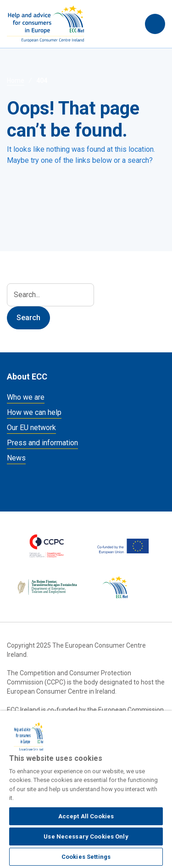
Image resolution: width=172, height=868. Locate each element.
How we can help (34, 412)
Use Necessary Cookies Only (86, 836)
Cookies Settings (86, 857)
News (16, 458)
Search (129, 24)
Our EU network (31, 428)
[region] (86, 789)
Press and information (42, 443)
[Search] (50, 295)
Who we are (26, 397)
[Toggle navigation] (155, 24)
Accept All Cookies (86, 816)
